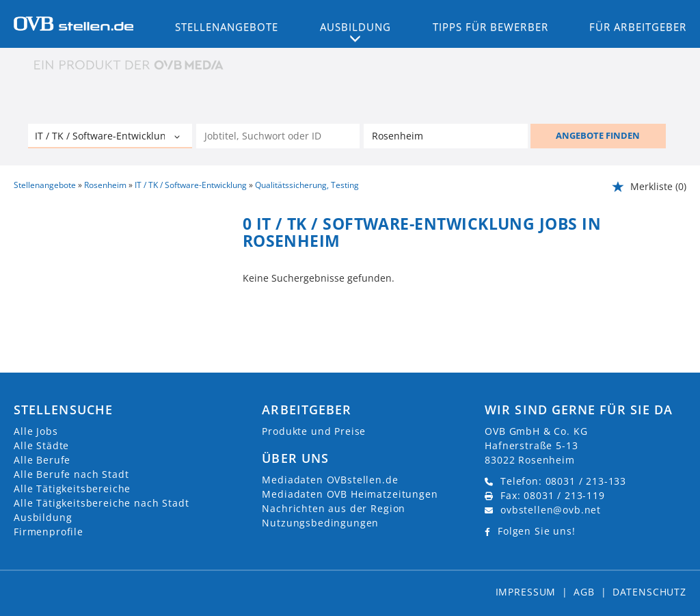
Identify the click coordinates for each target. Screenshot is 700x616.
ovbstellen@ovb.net (551, 510)
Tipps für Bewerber (490, 27)
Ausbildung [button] (356, 27)
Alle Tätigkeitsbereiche (72, 488)
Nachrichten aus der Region (334, 508)
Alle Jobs (36, 431)
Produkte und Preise (314, 431)
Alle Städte (41, 445)
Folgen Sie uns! (537, 531)
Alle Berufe (42, 460)
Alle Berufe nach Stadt (71, 474)
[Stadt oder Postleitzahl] (446, 136)
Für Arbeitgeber (638, 27)
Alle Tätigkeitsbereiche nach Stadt (102, 503)
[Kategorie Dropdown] (178, 137)
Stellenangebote (227, 27)
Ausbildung (43, 517)
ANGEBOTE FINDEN (598, 135)
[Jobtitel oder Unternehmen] (278, 136)
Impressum (526, 592)
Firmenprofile (49, 532)
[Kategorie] (96, 137)
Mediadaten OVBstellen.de (330, 480)
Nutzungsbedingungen (320, 523)
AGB (584, 592)
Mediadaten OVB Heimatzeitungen (350, 494)
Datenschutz (649, 592)
